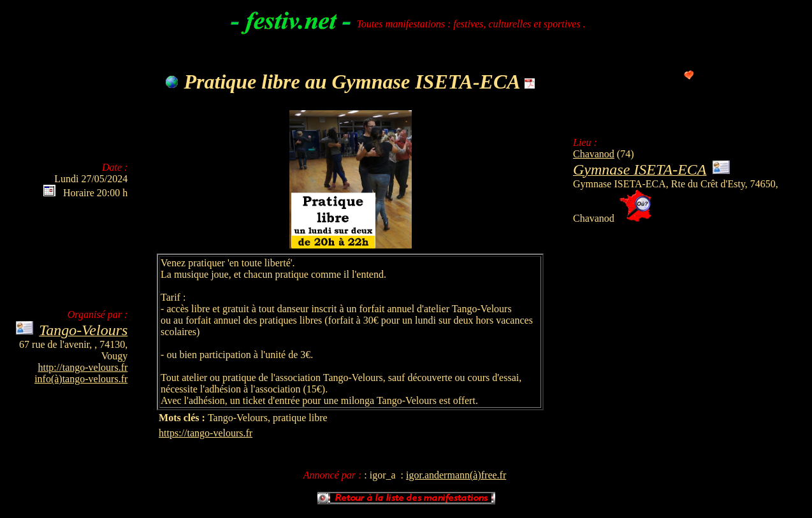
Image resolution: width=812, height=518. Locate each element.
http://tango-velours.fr (83, 367)
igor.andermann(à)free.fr (456, 475)
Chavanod (594, 154)
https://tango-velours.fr (206, 433)
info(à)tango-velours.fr (81, 379)
